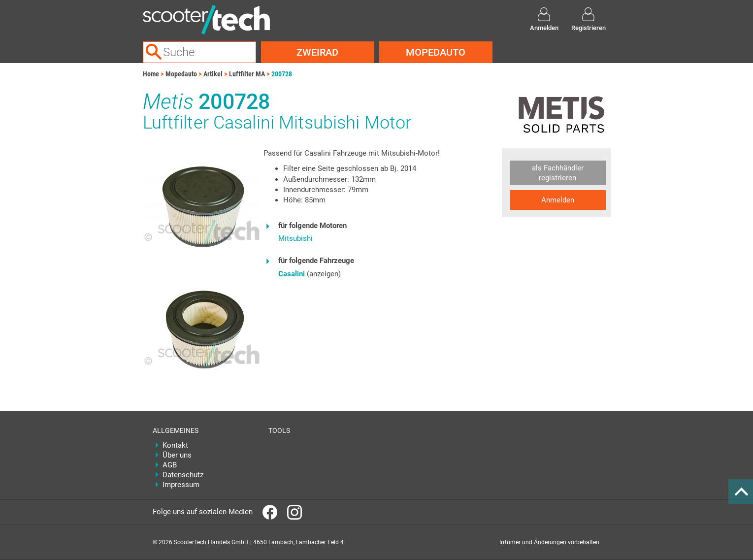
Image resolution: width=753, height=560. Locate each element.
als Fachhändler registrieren (558, 173)
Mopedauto (436, 52)
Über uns (177, 455)
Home (151, 74)
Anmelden (558, 200)
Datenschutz (183, 475)
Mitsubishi (295, 238)
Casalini (292, 274)
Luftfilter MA (247, 74)
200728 (282, 74)
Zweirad (317, 52)
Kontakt (175, 445)
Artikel (213, 74)
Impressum (181, 485)
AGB (170, 465)
